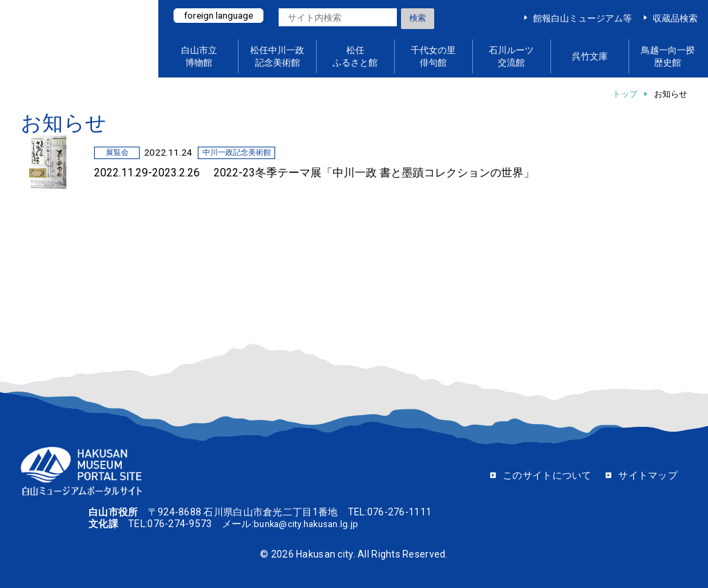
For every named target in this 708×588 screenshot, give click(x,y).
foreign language (223, 16)
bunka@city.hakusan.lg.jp (311, 524)
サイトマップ (648, 475)
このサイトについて (547, 475)
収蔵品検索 (675, 18)
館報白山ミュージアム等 (583, 18)
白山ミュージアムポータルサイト (83, 39)
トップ (625, 94)
